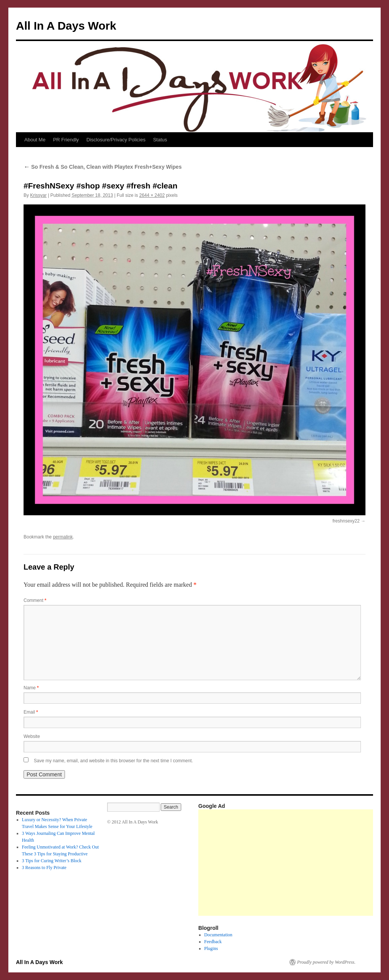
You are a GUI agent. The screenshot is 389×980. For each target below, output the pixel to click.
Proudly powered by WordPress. (326, 962)
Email (31, 712)
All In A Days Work (66, 26)
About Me (35, 140)
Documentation (218, 935)
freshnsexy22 (346, 521)
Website (32, 736)
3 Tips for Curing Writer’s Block (52, 861)
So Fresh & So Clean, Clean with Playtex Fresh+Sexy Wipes (103, 167)
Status (160, 140)
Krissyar (38, 195)
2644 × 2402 (152, 195)
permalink (63, 537)
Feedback (213, 942)
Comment (35, 600)
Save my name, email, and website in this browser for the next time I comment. (113, 761)
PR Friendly (66, 140)
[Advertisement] (294, 863)
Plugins (211, 948)
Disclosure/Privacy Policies (116, 140)
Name (31, 688)
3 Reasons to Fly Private (44, 868)
